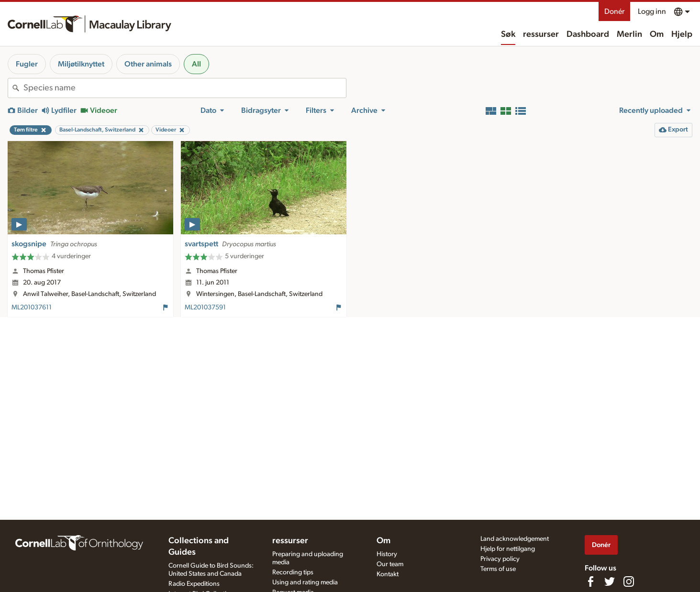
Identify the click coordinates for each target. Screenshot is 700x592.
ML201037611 (32, 307)
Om (657, 34)
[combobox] (185, 88)
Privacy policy (500, 559)
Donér (614, 11)
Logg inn (652, 11)
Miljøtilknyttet (81, 64)
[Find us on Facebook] (590, 581)
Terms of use (498, 569)
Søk (508, 34)
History (387, 554)
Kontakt (388, 574)
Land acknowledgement (515, 539)
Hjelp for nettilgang (508, 549)
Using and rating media (305, 582)
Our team (390, 564)
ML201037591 (205, 307)
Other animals (148, 64)
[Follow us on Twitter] (610, 581)
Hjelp (682, 34)
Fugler (27, 64)
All (196, 64)
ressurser (541, 34)
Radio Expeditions (194, 584)
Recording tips (293, 572)
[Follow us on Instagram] (629, 581)
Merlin (629, 34)
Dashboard (588, 34)
